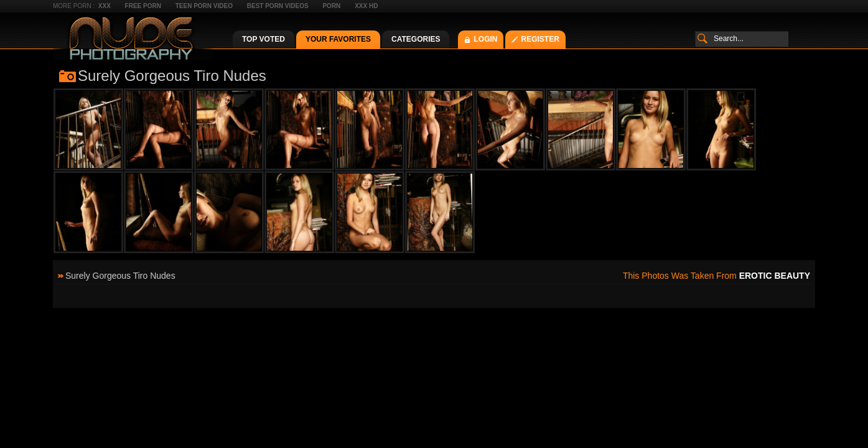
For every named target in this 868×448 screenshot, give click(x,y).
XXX (105, 6)
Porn (331, 6)
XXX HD (366, 6)
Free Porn (143, 6)
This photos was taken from (716, 276)
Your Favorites (338, 39)
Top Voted (264, 39)
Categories (416, 39)
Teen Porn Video (204, 6)
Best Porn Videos (278, 6)
